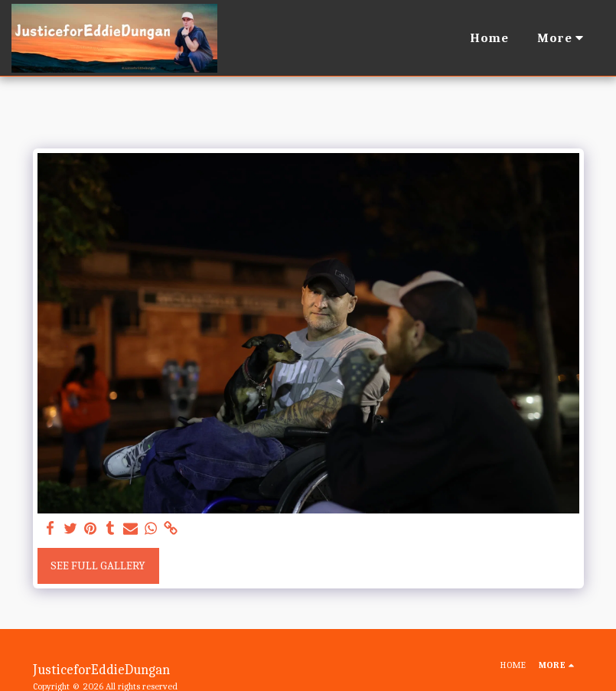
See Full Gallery (98, 566)
